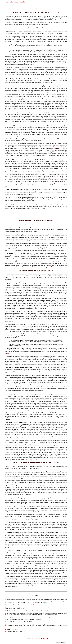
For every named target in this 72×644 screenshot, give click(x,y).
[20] (65, 476)
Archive (12, 2)
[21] (47, 493)
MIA (7, 2)
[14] (55, 148)
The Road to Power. (36, 605)
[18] (12, 322)
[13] (31, 116)
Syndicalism (22, 2)
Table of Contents (36, 638)
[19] (9, 353)
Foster (17, 2)
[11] (58, 12)
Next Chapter (27, 638)
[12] (56, 52)
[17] (51, 267)
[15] (52, 181)
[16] (46, 249)
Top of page (45, 638)
